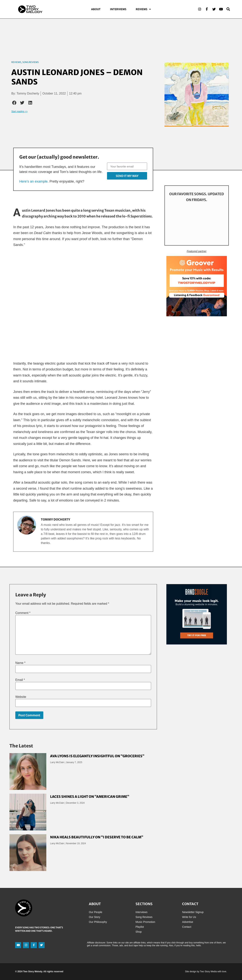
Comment (23, 613)
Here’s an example (33, 181)
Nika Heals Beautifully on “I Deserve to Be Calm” (97, 837)
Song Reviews (31, 62)
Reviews (143, 9)
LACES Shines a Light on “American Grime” (90, 797)
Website (21, 697)
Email (20, 680)
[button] (14, 103)
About (96, 9)
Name (20, 663)
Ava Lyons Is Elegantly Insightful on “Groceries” (97, 756)
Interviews (118, 9)
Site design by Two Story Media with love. (206, 972)
